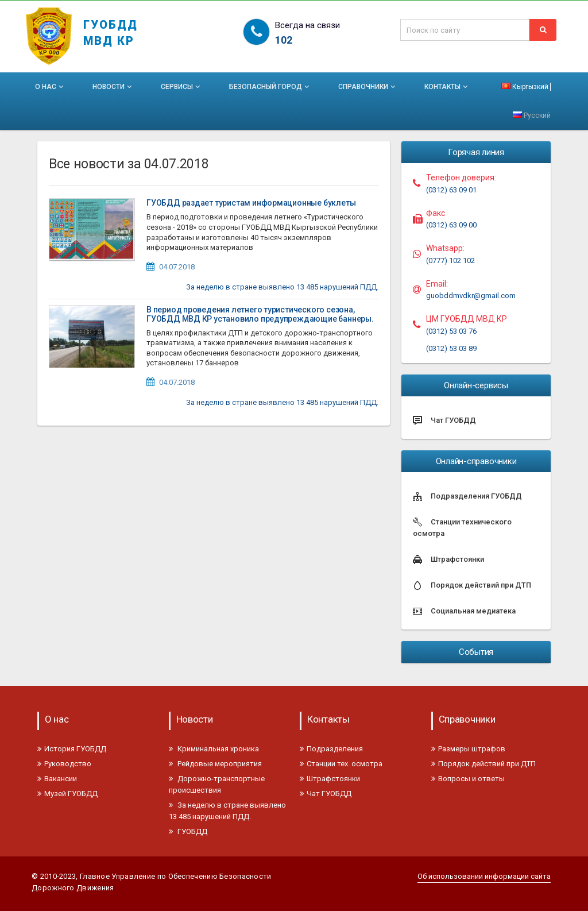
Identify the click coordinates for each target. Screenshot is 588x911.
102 (284, 40)
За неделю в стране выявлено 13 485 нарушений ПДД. (282, 287)
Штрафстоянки (330, 779)
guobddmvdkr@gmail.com (471, 296)
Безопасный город (270, 87)
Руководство (64, 764)
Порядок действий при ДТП (483, 764)
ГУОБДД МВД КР (111, 27)
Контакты (447, 87)
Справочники (368, 87)
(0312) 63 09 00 (451, 225)
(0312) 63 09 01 (451, 190)
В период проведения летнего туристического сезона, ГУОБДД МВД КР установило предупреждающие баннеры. (260, 314)
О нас (50, 87)
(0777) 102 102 (450, 260)
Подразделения (331, 749)
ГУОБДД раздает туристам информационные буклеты (251, 203)
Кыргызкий (525, 87)
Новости (113, 87)
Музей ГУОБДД (67, 794)
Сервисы (181, 87)
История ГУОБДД (72, 749)
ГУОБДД (188, 831)
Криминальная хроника (214, 749)
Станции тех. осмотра (341, 764)
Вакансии (57, 779)
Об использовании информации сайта (484, 876)
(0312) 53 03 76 (451, 331)
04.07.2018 (177, 267)
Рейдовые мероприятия (215, 764)
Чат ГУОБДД (326, 794)
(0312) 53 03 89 (451, 348)
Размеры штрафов (468, 749)
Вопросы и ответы (468, 779)
